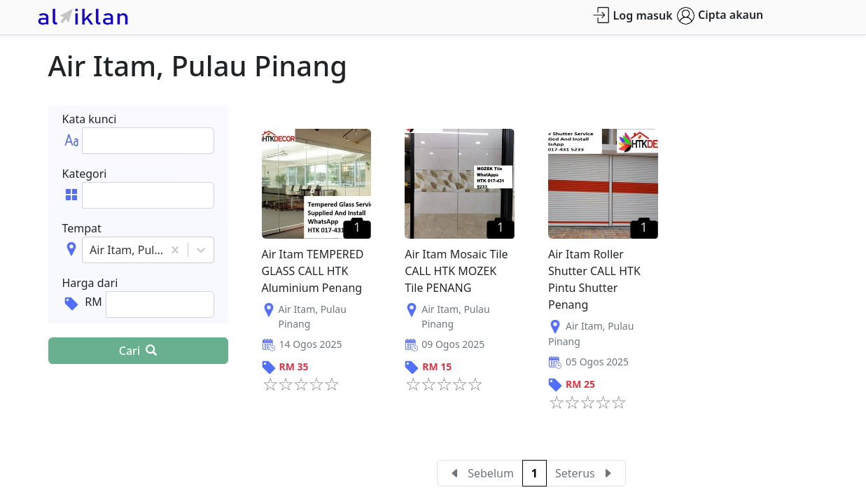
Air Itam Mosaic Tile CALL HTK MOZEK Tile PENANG (456, 271)
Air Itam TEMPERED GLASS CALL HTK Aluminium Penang (313, 271)
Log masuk (633, 15)
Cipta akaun (720, 16)
